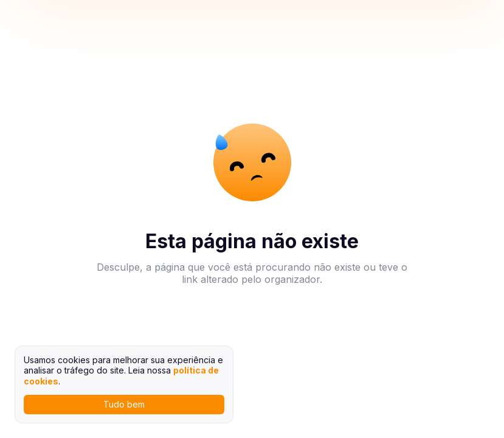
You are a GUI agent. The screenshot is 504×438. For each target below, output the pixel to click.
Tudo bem (124, 404)
